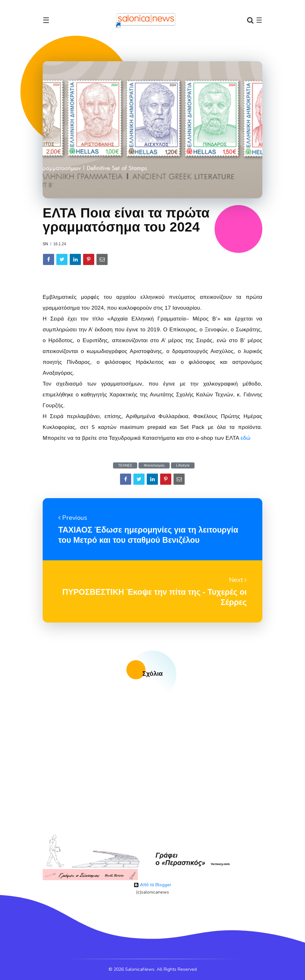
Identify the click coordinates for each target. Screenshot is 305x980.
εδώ (246, 438)
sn (45, 244)
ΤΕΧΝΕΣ (125, 465)
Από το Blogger (152, 885)
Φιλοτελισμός (154, 465)
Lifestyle (183, 465)
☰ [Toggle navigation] (46, 20)
